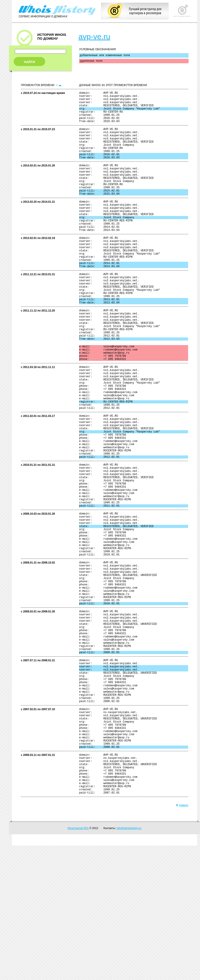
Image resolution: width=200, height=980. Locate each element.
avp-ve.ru (94, 36)
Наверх (182, 940)
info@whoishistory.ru (129, 963)
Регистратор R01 (78, 963)
